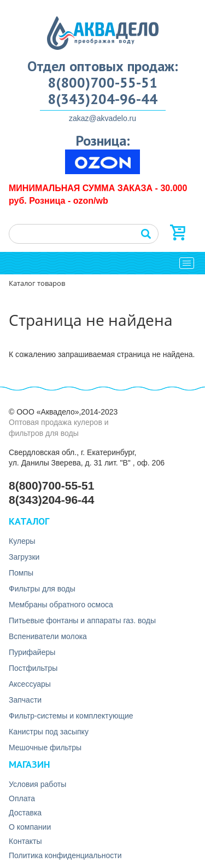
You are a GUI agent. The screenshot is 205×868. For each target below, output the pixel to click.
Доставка (25, 813)
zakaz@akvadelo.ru (102, 118)
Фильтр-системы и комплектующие (71, 716)
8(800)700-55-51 (51, 485)
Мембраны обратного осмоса (61, 605)
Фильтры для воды (42, 589)
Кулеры (22, 541)
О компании (30, 827)
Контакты (25, 841)
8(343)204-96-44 (102, 99)
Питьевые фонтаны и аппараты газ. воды (82, 620)
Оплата (22, 798)
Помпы (21, 573)
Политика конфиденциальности (65, 855)
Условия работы (37, 784)
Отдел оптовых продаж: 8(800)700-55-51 (103, 74)
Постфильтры (33, 668)
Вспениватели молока (48, 636)
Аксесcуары (30, 684)
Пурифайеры (32, 652)
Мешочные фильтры (45, 748)
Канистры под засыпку (49, 732)
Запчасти (25, 700)
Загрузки (24, 557)
